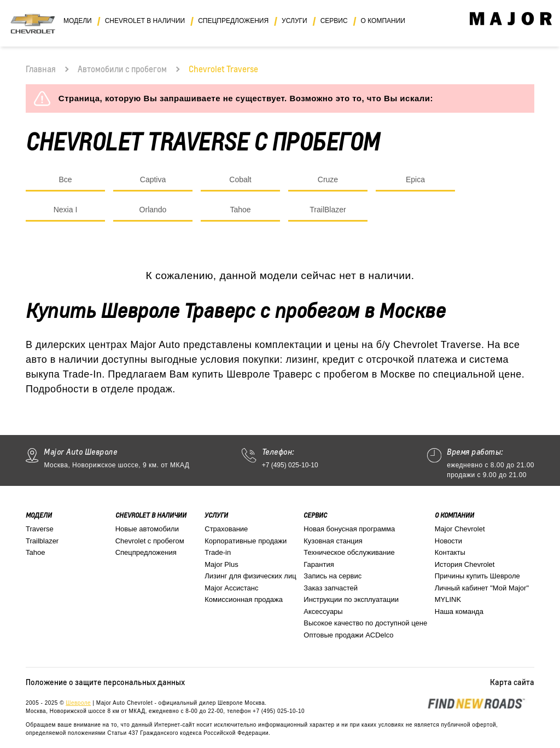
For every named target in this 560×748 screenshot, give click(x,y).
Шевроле (78, 703)
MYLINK (448, 599)
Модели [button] (78, 21)
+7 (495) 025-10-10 (290, 465)
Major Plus (221, 564)
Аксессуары (323, 611)
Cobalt (240, 179)
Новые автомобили (147, 529)
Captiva (153, 179)
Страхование (226, 529)
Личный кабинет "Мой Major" (482, 588)
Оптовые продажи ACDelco (348, 635)
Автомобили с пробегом (122, 69)
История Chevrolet (465, 564)
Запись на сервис (332, 576)
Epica (415, 179)
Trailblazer (42, 541)
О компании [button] (383, 21)
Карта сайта (512, 682)
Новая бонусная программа (349, 529)
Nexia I (66, 210)
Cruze (328, 179)
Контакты (450, 552)
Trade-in (218, 552)
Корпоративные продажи (246, 541)
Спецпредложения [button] (233, 21)
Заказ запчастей (331, 588)
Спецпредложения (146, 552)
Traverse (40, 529)
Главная (41, 69)
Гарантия (319, 564)
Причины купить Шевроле (477, 576)
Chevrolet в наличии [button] (145, 21)
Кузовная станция (333, 541)
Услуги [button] (294, 21)
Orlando (153, 210)
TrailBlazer (328, 210)
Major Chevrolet (460, 529)
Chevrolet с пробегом (150, 541)
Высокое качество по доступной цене (365, 623)
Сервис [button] (334, 21)
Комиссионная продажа (244, 599)
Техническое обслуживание (349, 552)
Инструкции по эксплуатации (351, 599)
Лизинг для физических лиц (250, 576)
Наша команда (459, 611)
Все (65, 179)
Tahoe (240, 210)
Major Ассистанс (231, 588)
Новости (448, 541)
